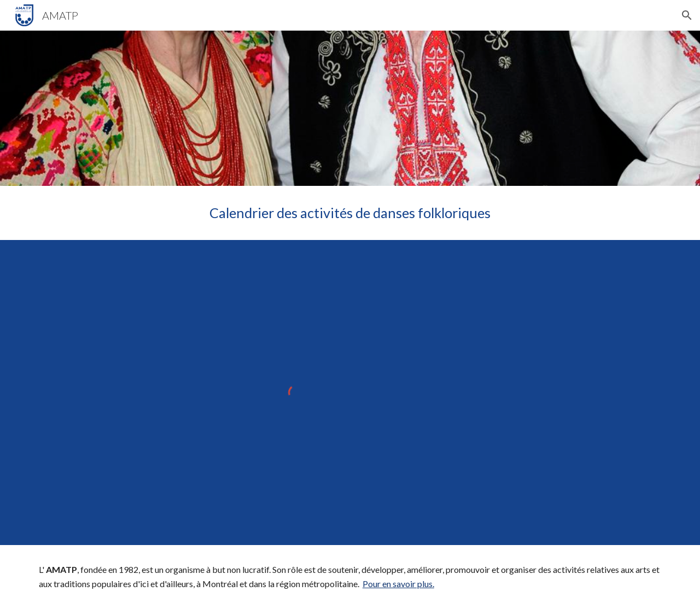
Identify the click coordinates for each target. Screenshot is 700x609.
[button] (687, 15)
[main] (350, 213)
